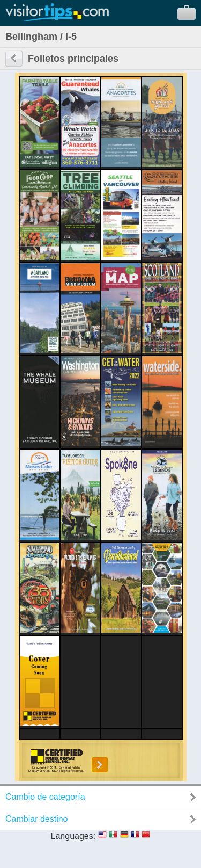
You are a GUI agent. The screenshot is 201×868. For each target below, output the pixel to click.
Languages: (73, 836)
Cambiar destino (37, 819)
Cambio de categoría (45, 797)
